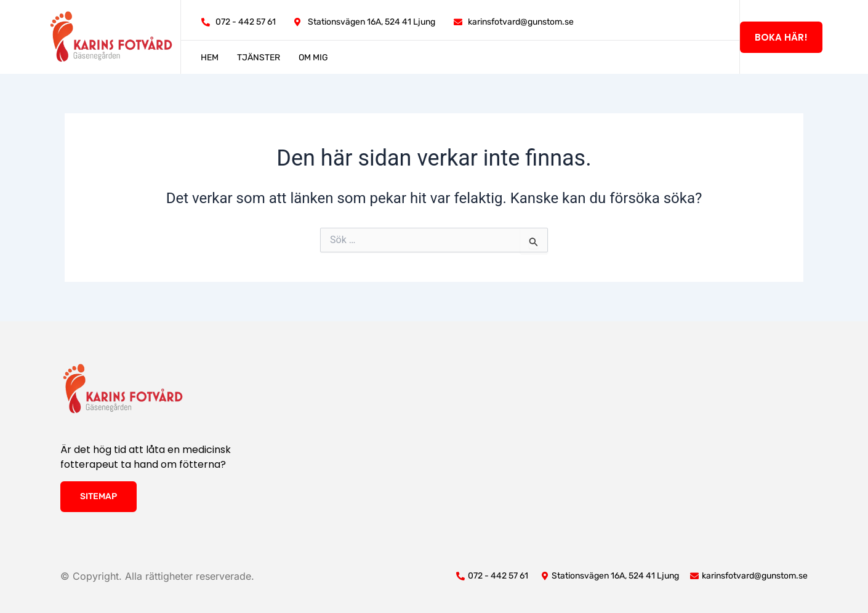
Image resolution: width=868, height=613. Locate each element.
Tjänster (259, 58)
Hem (210, 58)
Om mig (313, 58)
